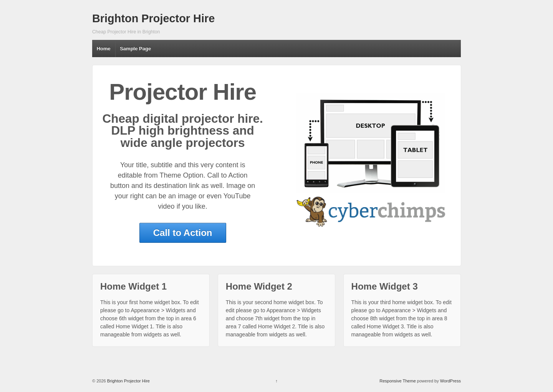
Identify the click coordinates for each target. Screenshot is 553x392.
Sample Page (135, 49)
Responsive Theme (398, 381)
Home (104, 49)
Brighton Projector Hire (153, 18)
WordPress (450, 381)
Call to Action (183, 233)
